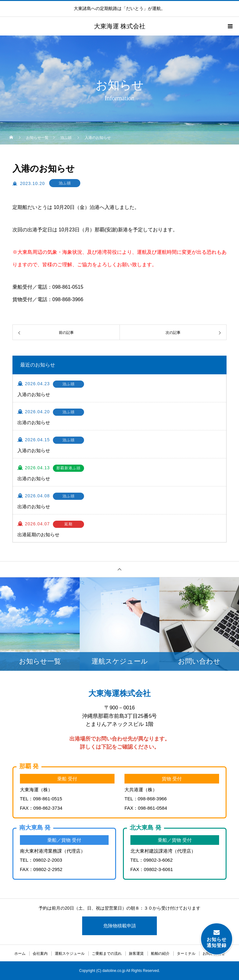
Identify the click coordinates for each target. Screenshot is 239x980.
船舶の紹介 (160, 954)
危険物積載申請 (120, 926)
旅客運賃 (136, 954)
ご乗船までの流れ (107, 954)
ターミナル (186, 954)
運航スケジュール (70, 954)
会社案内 (40, 954)
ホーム (20, 954)
